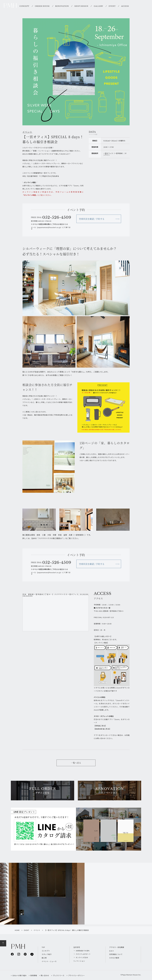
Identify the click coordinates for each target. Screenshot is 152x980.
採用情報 (34, 975)
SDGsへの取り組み (19, 975)
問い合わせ (45, 975)
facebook (12, 954)
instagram (19, 954)
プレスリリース (59, 975)
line (32, 954)
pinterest (25, 954)
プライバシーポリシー (76, 975)
